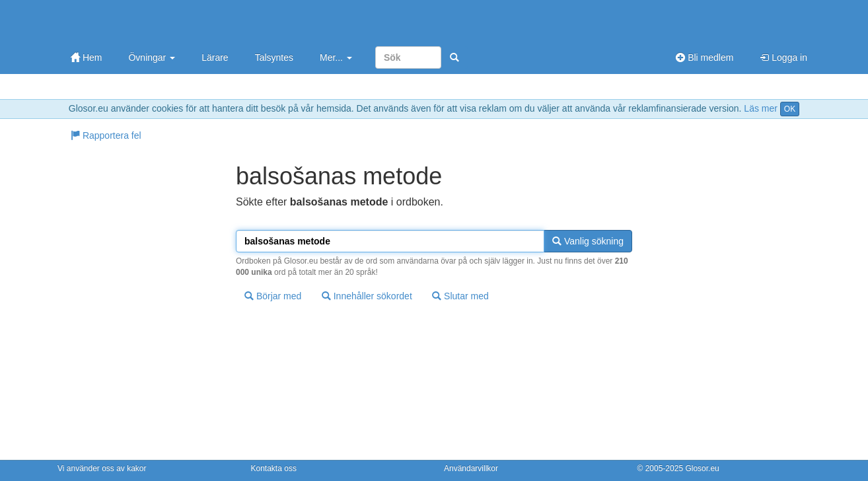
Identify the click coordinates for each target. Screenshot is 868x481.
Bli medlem (705, 57)
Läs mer (761, 108)
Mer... (336, 57)
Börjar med (273, 296)
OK (790, 109)
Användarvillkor (471, 468)
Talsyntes (274, 57)
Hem (86, 57)
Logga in (783, 57)
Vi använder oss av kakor (102, 468)
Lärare (215, 57)
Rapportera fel (106, 135)
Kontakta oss (274, 468)
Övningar (152, 57)
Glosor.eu (702, 468)
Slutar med (460, 296)
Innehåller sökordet (367, 296)
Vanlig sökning (588, 241)
